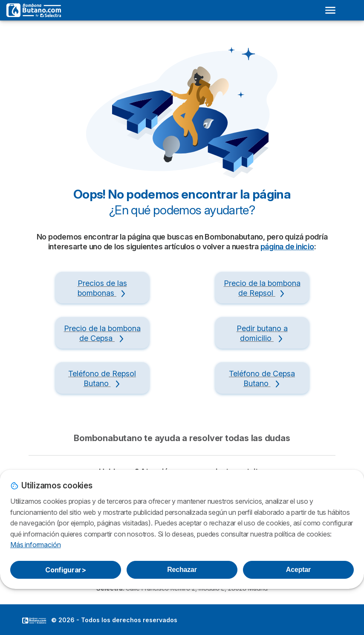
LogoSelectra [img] (34, 621)
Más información (35, 545)
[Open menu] (330, 10)
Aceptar (298, 570)
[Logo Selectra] (34, 10)
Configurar (66, 570)
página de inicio (287, 247)
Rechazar (182, 570)
